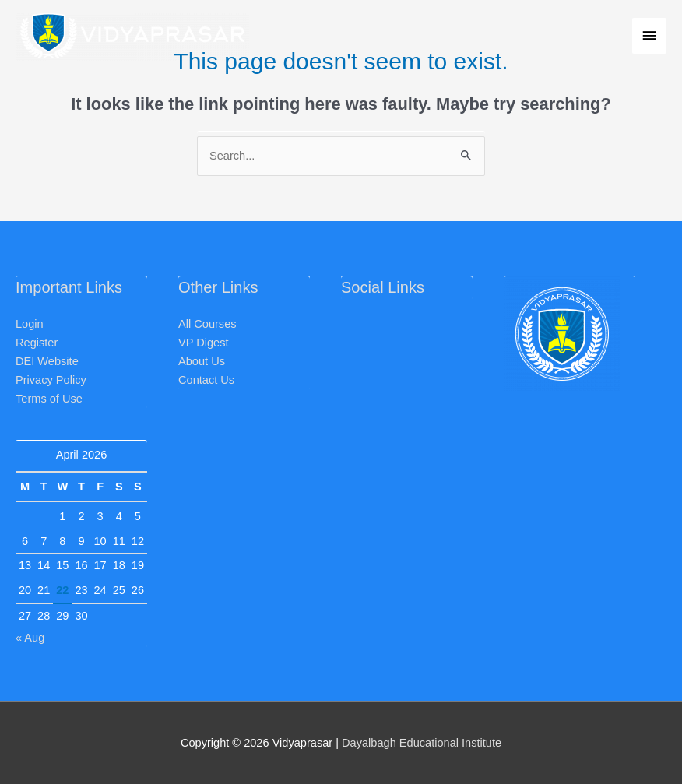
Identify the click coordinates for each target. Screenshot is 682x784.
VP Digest (204, 343)
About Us (202, 361)
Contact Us (206, 380)
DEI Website (47, 361)
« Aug (30, 638)
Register (37, 343)
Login (30, 324)
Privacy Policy (51, 380)
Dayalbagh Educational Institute (422, 743)
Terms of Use (49, 399)
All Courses (207, 324)
